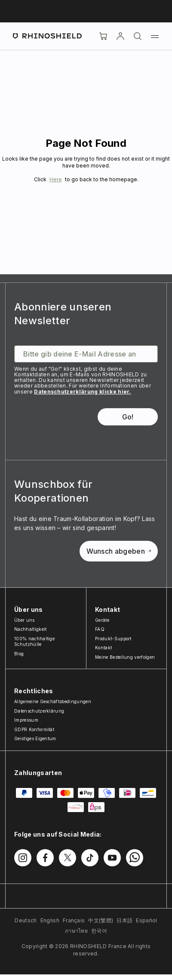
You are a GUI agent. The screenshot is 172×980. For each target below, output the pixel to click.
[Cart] (103, 36)
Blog (19, 654)
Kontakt (103, 648)
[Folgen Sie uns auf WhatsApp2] (135, 858)
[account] (120, 36)
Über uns (25, 620)
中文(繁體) (101, 920)
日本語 (124, 920)
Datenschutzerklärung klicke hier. (83, 392)
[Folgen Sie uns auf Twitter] (68, 858)
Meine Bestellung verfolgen (125, 657)
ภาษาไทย (76, 931)
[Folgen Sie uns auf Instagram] (23, 858)
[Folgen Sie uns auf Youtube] (112, 858)
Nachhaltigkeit (30, 629)
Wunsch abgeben (119, 551)
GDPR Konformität (34, 729)
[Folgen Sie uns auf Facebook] (45, 858)
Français (74, 920)
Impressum (26, 720)
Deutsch (26, 920)
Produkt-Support (113, 639)
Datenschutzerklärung (39, 711)
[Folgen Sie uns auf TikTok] (90, 858)
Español (146, 920)
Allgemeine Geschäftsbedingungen (53, 701)
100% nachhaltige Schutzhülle (34, 642)
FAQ (100, 629)
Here (56, 179)
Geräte (102, 620)
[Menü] (155, 36)
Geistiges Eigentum (35, 738)
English (50, 920)
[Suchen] (138, 36)
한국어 (99, 931)
